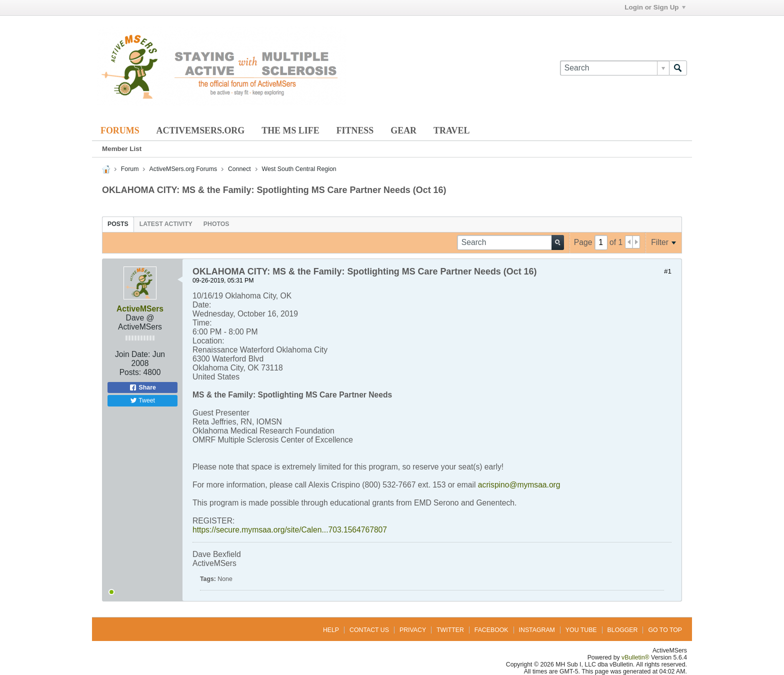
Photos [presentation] (216, 224)
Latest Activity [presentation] (166, 224)
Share (142, 387)
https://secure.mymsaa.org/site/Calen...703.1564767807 (290, 530)
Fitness (355, 130)
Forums (120, 130)
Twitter (450, 630)
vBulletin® (635, 657)
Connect (239, 169)
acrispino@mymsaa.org (519, 485)
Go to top (665, 630)
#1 (668, 271)
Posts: (130, 372)
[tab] (118, 224)
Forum (130, 169)
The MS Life (290, 130)
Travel (451, 130)
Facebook (491, 630)
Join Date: (133, 354)
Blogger (623, 630)
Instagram (537, 630)
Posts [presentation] (118, 224)
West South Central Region (299, 169)
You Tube (581, 630)
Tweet (142, 400)
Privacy (413, 630)
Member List (122, 149)
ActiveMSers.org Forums (183, 169)
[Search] (614, 68)
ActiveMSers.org (201, 130)
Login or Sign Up (655, 7)
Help (331, 630)
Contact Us (369, 630)
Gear (403, 130)
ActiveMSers (140, 309)
